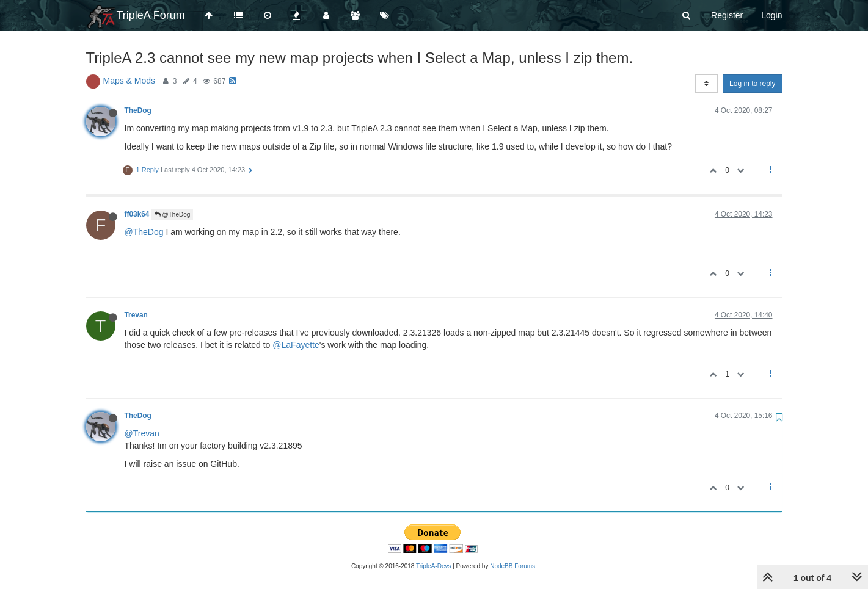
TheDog (138, 110)
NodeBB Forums (512, 566)
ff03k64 (137, 214)
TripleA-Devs (433, 566)
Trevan (136, 315)
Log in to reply (752, 84)
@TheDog (173, 215)
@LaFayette (296, 345)
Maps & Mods (129, 81)
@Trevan (142, 433)
